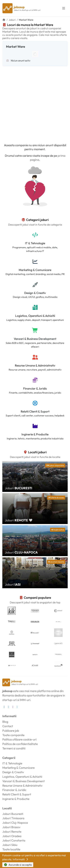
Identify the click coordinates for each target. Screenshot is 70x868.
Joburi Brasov (11, 827)
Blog (5, 722)
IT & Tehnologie (35, 243)
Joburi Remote (12, 832)
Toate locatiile (11, 849)
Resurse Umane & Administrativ (35, 365)
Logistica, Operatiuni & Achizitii (35, 316)
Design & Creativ (35, 293)
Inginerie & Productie (35, 434)
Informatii (21, 859)
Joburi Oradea (12, 836)
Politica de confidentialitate (20, 744)
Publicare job (11, 731)
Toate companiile (13, 735)
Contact (8, 726)
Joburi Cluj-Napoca (15, 823)
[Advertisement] (35, 103)
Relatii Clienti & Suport (35, 411)
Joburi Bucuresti (13, 814)
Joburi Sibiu (10, 845)
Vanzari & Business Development (35, 339)
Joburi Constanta (14, 840)
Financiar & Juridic (35, 388)
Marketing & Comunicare (35, 270)
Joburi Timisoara (13, 818)
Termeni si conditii (14, 748)
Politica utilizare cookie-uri (19, 739)
